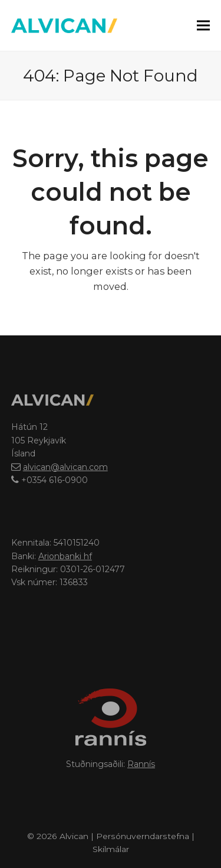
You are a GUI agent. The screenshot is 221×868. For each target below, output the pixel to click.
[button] (203, 25)
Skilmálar (111, 849)
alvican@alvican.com (65, 467)
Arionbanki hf (65, 556)
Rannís (141, 764)
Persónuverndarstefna (143, 836)
